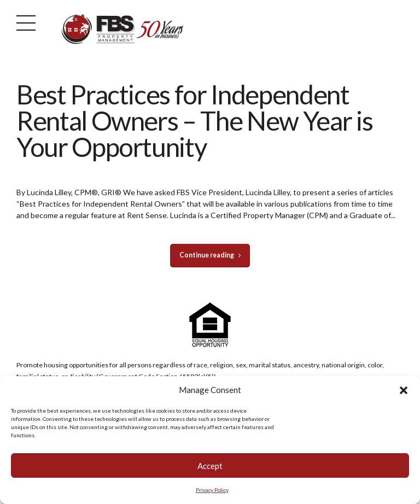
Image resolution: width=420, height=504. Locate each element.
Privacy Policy (212, 490)
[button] (404, 390)
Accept (210, 466)
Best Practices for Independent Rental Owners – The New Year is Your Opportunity (194, 121)
